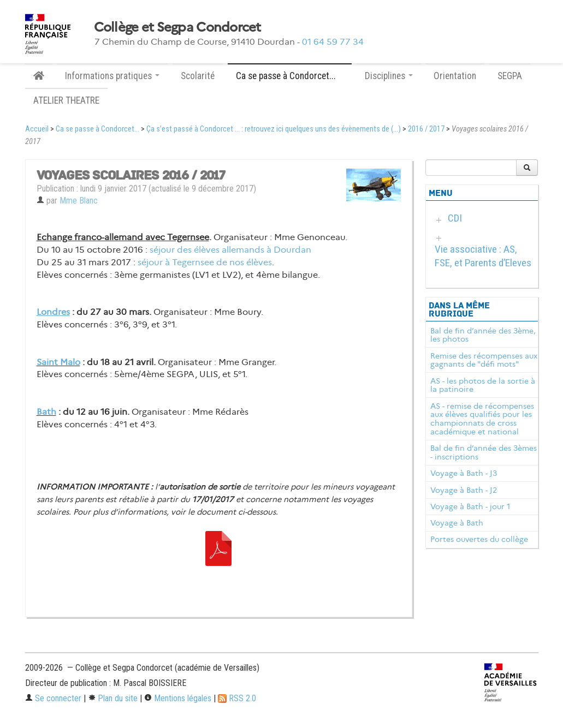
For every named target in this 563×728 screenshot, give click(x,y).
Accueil (37, 129)
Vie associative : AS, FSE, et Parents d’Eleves (483, 256)
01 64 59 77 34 (333, 42)
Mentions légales (178, 698)
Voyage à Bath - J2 (464, 490)
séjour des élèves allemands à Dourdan (230, 250)
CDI (455, 218)
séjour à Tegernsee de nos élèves (205, 262)
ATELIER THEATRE (66, 100)
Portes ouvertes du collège (479, 539)
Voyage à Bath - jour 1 (470, 506)
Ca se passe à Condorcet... (97, 129)
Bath (46, 412)
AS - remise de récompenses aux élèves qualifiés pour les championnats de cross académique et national (482, 419)
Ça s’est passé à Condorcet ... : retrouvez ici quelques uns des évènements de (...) (274, 129)
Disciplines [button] (389, 76)
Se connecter (53, 698)
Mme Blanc (79, 201)
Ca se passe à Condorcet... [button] (290, 76)
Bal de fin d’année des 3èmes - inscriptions (484, 452)
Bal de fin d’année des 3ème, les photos (483, 335)
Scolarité (198, 76)
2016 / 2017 (426, 129)
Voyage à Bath (457, 523)
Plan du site (113, 698)
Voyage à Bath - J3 (464, 473)
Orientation (455, 76)
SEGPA (510, 76)
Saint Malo (58, 362)
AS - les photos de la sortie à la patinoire (483, 385)
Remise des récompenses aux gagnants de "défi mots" (484, 360)
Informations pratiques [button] (112, 76)
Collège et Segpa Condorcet (177, 27)
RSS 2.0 (237, 698)
